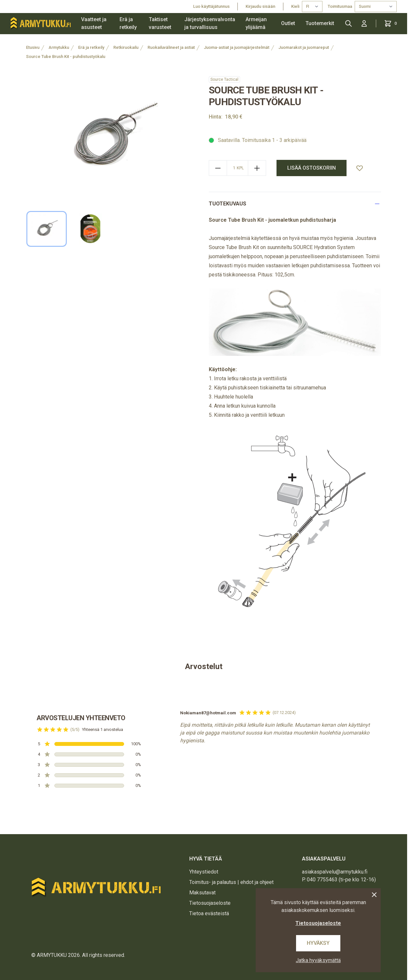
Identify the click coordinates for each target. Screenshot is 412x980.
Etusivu (33, 47)
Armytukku (59, 47)
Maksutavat (202, 893)
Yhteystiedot (204, 872)
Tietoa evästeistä (209, 913)
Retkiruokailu (126, 47)
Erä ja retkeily (128, 23)
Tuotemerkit (320, 23)
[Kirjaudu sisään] (364, 23)
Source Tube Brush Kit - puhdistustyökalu (66, 56)
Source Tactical (224, 79)
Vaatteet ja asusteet (94, 23)
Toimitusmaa (340, 6)
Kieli (295, 6)
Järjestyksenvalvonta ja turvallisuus (210, 23)
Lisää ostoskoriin (312, 168)
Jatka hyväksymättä (318, 960)
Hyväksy (318, 943)
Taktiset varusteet (160, 23)
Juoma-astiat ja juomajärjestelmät (237, 47)
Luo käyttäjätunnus (211, 6)
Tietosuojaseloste (210, 903)
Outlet (288, 23)
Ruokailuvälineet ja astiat (171, 47)
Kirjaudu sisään (260, 6)
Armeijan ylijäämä (256, 23)
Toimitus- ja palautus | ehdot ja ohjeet (231, 882)
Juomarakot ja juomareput (304, 47)
